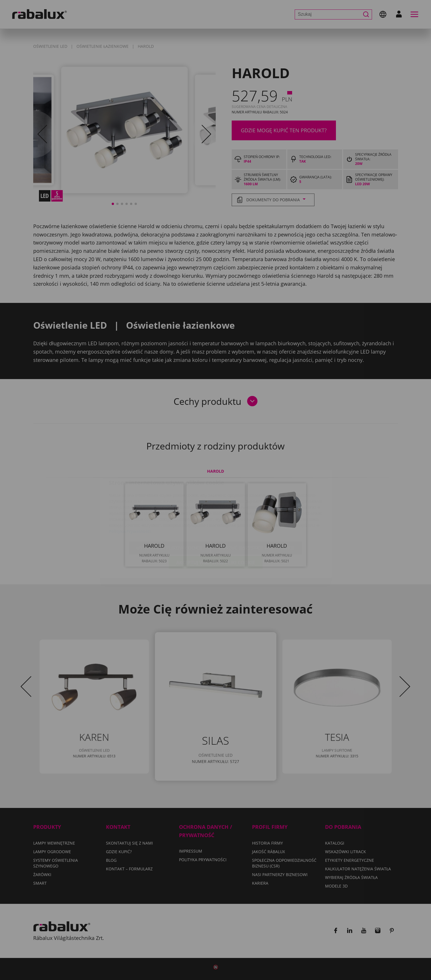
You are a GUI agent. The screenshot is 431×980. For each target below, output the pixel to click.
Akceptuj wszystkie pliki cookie (216, 529)
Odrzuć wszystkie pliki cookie (257, 514)
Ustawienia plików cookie (169, 514)
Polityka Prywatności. (130, 497)
